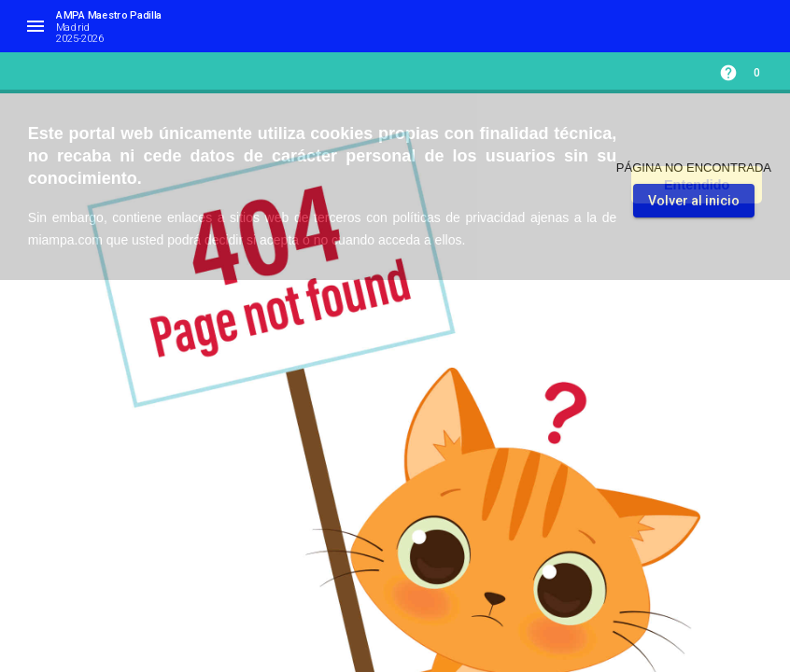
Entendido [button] (697, 185)
